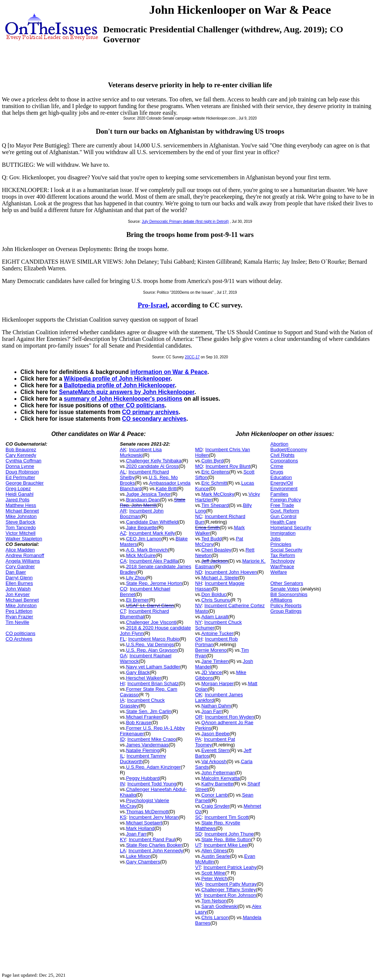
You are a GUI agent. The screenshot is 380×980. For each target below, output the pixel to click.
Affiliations (281, 600)
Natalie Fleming (143, 750)
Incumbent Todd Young (152, 784)
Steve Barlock (20, 522)
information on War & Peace (169, 372)
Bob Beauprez (21, 450)
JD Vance (211, 672)
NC (199, 516)
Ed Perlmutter (20, 477)
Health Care (283, 522)
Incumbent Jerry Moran (154, 817)
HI (122, 683)
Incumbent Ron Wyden (230, 717)
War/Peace (282, 566)
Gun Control (284, 516)
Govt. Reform (285, 511)
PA (198, 739)
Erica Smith (207, 528)
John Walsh (18, 589)
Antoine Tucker (217, 633)
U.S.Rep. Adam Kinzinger (153, 767)
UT (198, 845)
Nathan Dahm (216, 706)
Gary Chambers (143, 862)
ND (199, 572)
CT (123, 611)
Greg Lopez (18, 489)
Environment (284, 489)
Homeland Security (291, 528)
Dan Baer (16, 572)
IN (122, 784)
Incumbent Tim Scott (227, 817)
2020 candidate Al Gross (153, 466)
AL (123, 472)
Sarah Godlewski (219, 906)
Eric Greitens (215, 472)
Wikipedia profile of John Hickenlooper (117, 379)
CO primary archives (150, 412)
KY (123, 839)
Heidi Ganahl (19, 494)
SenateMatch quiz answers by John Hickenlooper (127, 392)
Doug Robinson (22, 472)
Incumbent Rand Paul (152, 839)
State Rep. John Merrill (153, 502)
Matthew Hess (21, 505)
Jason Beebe (215, 734)
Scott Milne (213, 873)
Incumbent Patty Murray (231, 884)
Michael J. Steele (220, 578)
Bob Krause (139, 722)
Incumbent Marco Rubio (154, 639)
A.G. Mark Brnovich (147, 550)
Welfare (279, 572)
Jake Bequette (142, 528)
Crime (277, 466)
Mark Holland (140, 828)
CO (124, 589)
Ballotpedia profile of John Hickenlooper (119, 385)
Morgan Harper (217, 683)
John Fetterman (218, 773)
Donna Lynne (20, 466)
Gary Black (138, 672)
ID (122, 739)
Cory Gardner (20, 566)
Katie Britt (166, 489)
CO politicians (20, 633)
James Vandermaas (148, 745)
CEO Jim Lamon (144, 539)
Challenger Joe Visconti (151, 622)
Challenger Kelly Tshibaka (154, 461)
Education (281, 477)
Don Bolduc (214, 594)
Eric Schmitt (214, 483)
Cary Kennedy (21, 455)
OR (199, 717)
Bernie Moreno (211, 650)
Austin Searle (215, 856)
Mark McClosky (218, 494)
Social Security (286, 550)
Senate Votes (285, 589)
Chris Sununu (216, 600)
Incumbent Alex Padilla (154, 561)
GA (123, 656)
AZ (123, 533)
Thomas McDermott (147, 812)
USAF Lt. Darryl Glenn (150, 605)
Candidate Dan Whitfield (152, 522)
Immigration (283, 533)
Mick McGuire (141, 555)
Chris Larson (215, 917)
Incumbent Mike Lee (225, 845)
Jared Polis (17, 500)
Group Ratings (286, 611)
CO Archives (19, 639)
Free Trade (282, 505)
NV (199, 605)
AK (123, 450)
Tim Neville (17, 622)
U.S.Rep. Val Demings (150, 644)
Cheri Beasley (216, 550)
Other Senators (287, 583)
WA (199, 884)
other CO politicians (137, 405)
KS (123, 817)
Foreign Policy (286, 500)
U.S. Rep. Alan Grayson (152, 650)
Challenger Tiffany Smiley (228, 890)
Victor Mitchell (21, 533)
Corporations (284, 461)
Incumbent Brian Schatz (153, 683)
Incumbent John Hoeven (231, 572)
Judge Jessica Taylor (148, 494)
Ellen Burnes (19, 583)
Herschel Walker (144, 678)
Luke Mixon (138, 856)
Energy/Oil (282, 483)
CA (123, 561)
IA (122, 700)
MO (199, 466)
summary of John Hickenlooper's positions (123, 399)
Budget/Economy (289, 450)
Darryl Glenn (19, 578)
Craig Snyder (215, 806)
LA (123, 851)
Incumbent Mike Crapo (152, 739)
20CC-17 (192, 357)
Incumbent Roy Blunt (228, 466)
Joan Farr (137, 834)
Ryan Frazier (19, 617)
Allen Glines (214, 851)
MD (199, 450)
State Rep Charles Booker (154, 845)
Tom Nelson (214, 901)
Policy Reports (286, 605)
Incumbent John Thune (229, 834)
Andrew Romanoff (25, 555)
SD (199, 834)
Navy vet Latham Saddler (153, 667)
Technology (283, 561)
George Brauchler (25, 483)
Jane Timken (215, 661)
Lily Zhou (136, 578)
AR (123, 511)
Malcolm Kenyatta (220, 778)
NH (199, 583)
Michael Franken (144, 717)
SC (199, 817)
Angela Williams (23, 561)
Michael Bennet (22, 511)
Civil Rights (283, 455)
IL (122, 756)
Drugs (277, 472)
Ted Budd (211, 539)
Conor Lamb (214, 795)
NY (198, 622)
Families (279, 494)
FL (123, 639)
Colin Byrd (212, 461)
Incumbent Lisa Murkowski (141, 452)
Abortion (279, 444)
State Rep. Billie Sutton (226, 839)
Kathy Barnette (217, 784)
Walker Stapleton (24, 539)
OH (199, 639)
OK (199, 695)
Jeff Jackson (214, 561)
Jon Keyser (18, 594)
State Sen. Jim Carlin (149, 711)
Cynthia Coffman (24, 461)
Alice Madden (20, 550)
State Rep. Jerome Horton (154, 583)
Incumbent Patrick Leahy (230, 867)
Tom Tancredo (21, 528)
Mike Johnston (21, 516)
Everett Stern (215, 750)
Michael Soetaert (144, 823)
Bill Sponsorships (289, 594)
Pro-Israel (153, 305)
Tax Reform (283, 555)
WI (198, 895)
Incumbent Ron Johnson (230, 895)
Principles (281, 544)
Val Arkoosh (214, 761)
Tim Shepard (215, 505)
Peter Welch (214, 878)
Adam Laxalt (214, 617)
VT (198, 867)
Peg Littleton (19, 611)
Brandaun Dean (143, 500)
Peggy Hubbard (143, 778)
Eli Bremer (137, 600)
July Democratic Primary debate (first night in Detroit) (185, 222)
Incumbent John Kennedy (156, 851)
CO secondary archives (154, 419)
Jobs (276, 539)
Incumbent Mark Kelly (152, 533)
